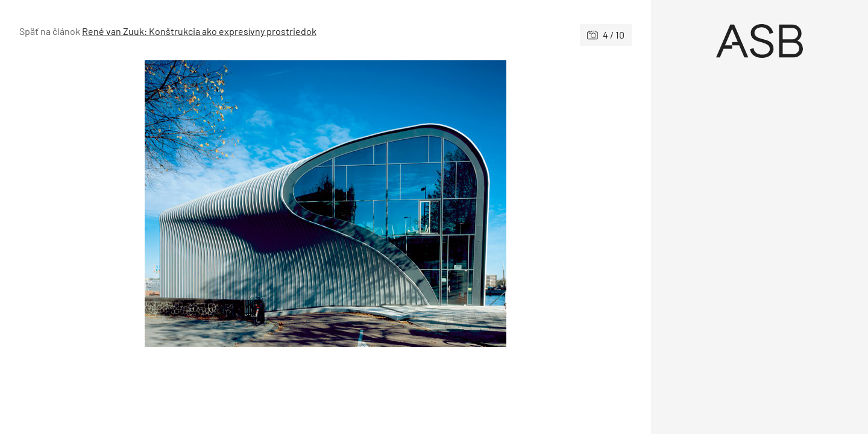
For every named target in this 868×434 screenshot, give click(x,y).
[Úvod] (759, 41)
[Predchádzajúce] (172, 204)
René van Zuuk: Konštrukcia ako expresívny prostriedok (199, 31)
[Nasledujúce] (479, 204)
